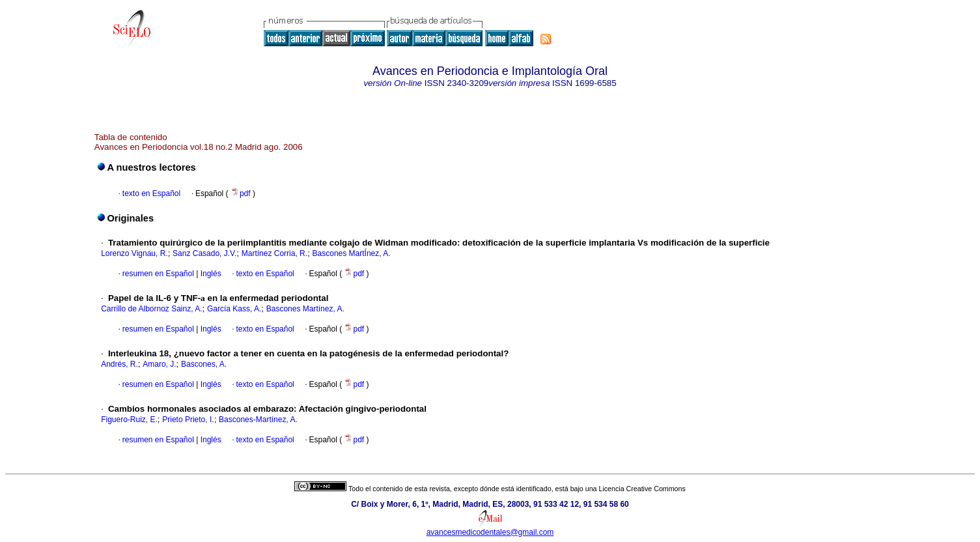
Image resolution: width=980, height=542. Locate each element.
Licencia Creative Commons (642, 489)
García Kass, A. (234, 309)
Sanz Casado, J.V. (204, 253)
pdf (242, 193)
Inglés (209, 274)
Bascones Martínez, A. (305, 309)
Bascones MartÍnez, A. (352, 253)
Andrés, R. (119, 364)
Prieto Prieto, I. (188, 420)
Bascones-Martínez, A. (258, 420)
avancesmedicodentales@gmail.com (490, 532)
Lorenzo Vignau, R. (134, 253)
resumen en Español (158, 274)
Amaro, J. (159, 364)
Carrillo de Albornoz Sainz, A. (151, 309)
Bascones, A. (204, 364)
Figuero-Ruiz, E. (129, 420)
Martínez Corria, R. (274, 253)
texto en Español (151, 193)
